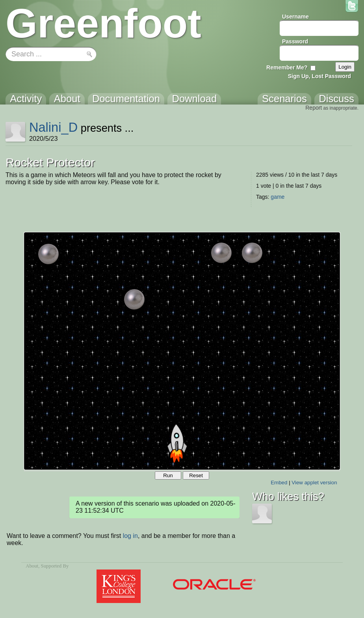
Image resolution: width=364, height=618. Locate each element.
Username (295, 17)
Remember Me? (287, 67)
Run (168, 475)
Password (295, 41)
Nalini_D (53, 127)
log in (130, 536)
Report (314, 108)
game (278, 197)
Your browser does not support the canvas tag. (182, 351)
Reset (196, 475)
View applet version (314, 483)
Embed (279, 483)
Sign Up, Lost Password (319, 76)
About (32, 566)
